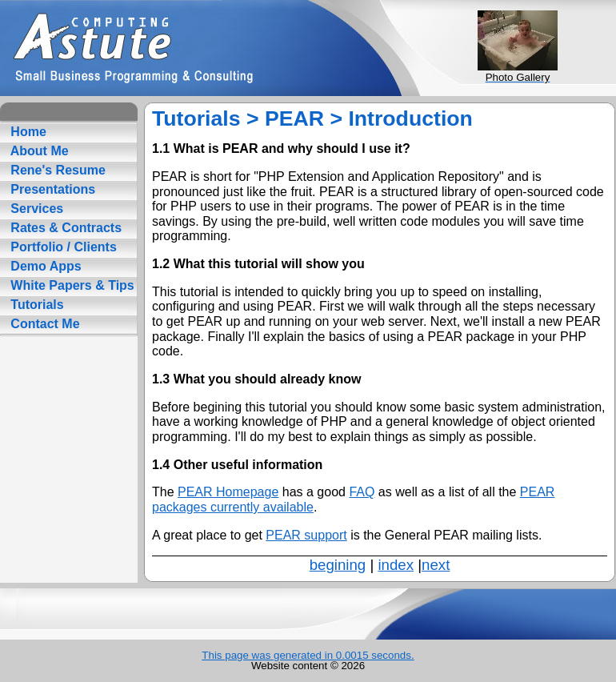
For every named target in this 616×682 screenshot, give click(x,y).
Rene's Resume (56, 170)
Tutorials (36, 305)
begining (338, 565)
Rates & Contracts (64, 228)
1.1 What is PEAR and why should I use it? (281, 148)
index (396, 565)
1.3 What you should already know (256, 379)
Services (35, 209)
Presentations (51, 189)
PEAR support (306, 535)
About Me (38, 151)
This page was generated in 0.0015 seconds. (308, 655)
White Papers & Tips (71, 285)
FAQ (362, 492)
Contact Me (44, 324)
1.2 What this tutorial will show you (258, 264)
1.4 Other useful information (237, 465)
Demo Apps (44, 266)
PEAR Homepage (228, 492)
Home (27, 132)
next (436, 565)
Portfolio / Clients (62, 247)
